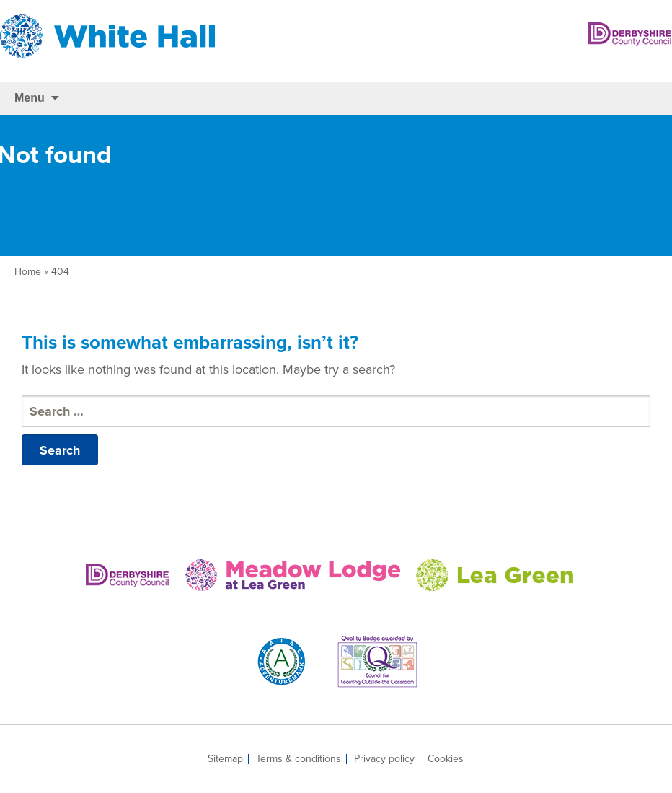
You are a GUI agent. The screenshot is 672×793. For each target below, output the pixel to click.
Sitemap (225, 759)
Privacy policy (384, 759)
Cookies (446, 759)
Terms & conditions (299, 759)
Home (28, 272)
